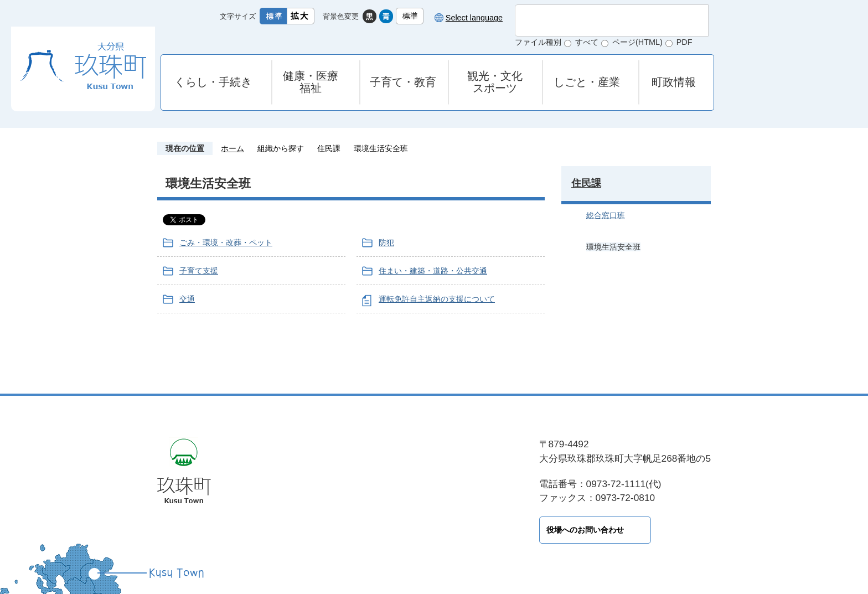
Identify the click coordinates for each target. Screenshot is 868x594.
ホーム (232, 148)
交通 (187, 299)
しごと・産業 (587, 82)
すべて (587, 42)
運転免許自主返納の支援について (437, 299)
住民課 (329, 148)
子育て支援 (199, 271)
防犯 (386, 242)
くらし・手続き (213, 82)
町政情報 (674, 82)
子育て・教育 (403, 82)
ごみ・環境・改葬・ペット (226, 242)
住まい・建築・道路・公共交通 (433, 271)
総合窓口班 (606, 215)
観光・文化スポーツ (495, 82)
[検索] (600, 20)
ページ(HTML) (637, 42)
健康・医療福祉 (311, 82)
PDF (684, 42)
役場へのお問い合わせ (329, 530)
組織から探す (281, 148)
